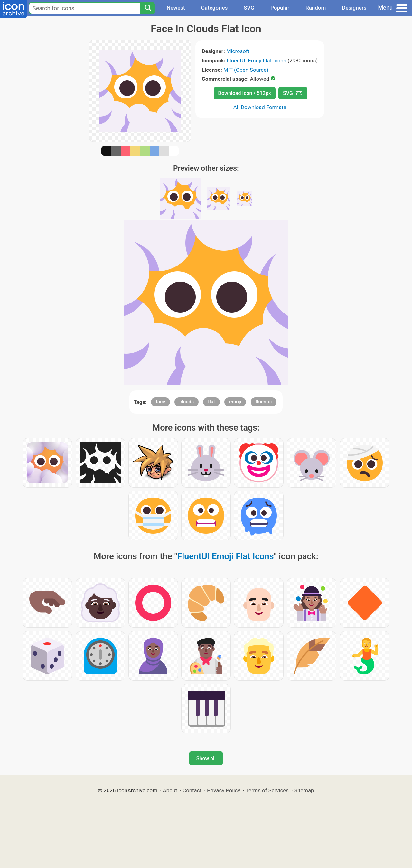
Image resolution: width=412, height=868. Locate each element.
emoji (235, 402)
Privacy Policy (224, 790)
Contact (192, 790)
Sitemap (304, 790)
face (160, 402)
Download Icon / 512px (245, 93)
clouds (187, 402)
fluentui (264, 402)
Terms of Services (267, 790)
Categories (215, 8)
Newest (176, 8)
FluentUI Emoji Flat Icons (256, 61)
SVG (249, 8)
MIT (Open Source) (246, 70)
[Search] (148, 8)
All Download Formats (260, 107)
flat (211, 402)
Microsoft (238, 51)
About (170, 790)
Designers (354, 8)
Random (316, 8)
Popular (280, 8)
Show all (206, 758)
